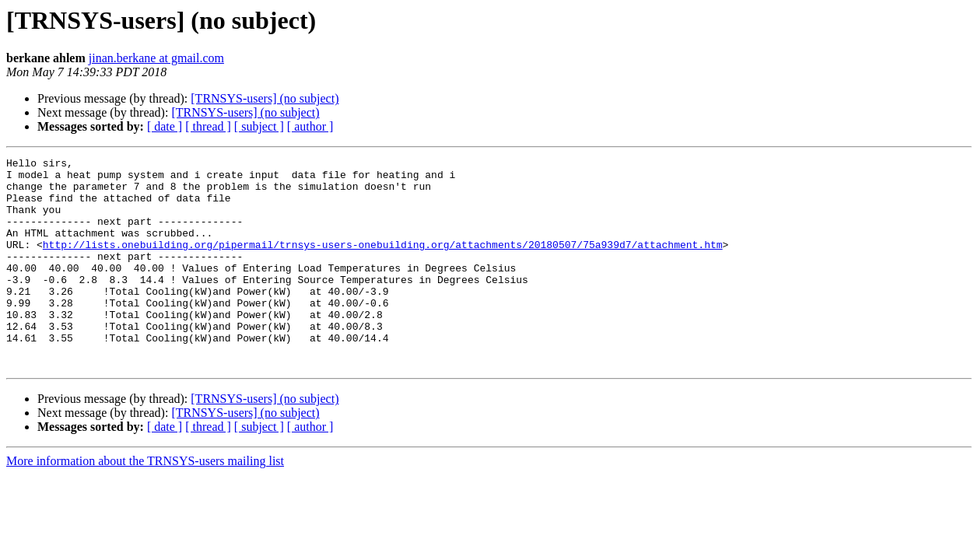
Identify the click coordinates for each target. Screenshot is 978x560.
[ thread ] (208, 126)
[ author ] (310, 126)
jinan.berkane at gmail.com (156, 58)
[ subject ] (259, 126)
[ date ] (165, 126)
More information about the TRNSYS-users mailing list (145, 503)
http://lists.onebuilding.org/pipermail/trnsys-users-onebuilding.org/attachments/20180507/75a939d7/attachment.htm (383, 263)
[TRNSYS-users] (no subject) (265, 98)
